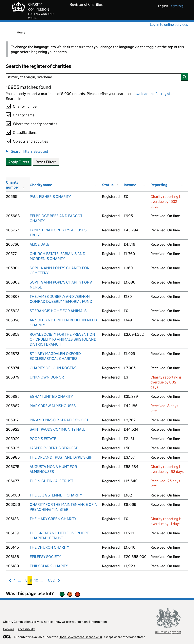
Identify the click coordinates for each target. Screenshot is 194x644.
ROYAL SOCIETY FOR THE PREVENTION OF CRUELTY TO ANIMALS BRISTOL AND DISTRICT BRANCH (63, 339)
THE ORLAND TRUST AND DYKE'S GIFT (62, 457)
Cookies (9, 629)
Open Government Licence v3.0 (80, 637)
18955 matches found (28, 87)
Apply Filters (19, 162)
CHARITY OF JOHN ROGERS (53, 368)
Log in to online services (169, 24)
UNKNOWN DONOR (47, 377)
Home (21, 32)
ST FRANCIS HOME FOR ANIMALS (58, 311)
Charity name (24, 115)
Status (108, 185)
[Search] (97, 77)
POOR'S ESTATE (43, 439)
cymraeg (177, 6)
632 (51, 581)
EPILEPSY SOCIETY (45, 557)
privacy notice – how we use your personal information (70, 622)
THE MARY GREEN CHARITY (53, 519)
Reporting (159, 185)
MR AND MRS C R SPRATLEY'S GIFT (59, 420)
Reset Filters (46, 162)
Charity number (25, 106)
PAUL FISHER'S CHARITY (50, 197)
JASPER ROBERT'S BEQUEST (54, 448)
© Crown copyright (168, 632)
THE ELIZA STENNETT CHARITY (56, 495)
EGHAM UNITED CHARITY (51, 396)
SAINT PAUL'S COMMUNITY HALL (57, 429)
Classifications (25, 133)
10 (36, 581)
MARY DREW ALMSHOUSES (53, 406)
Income (130, 185)
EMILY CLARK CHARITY (49, 566)
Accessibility (26, 629)
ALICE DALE (39, 244)
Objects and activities (30, 141)
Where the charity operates (35, 124)
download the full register (153, 94)
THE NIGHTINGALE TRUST (51, 481)
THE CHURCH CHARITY (49, 547)
